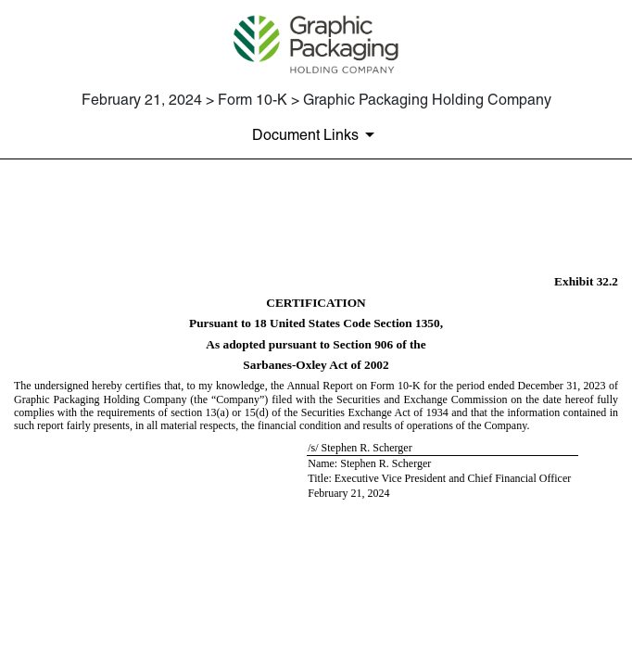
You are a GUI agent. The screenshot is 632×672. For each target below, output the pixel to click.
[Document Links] (316, 134)
